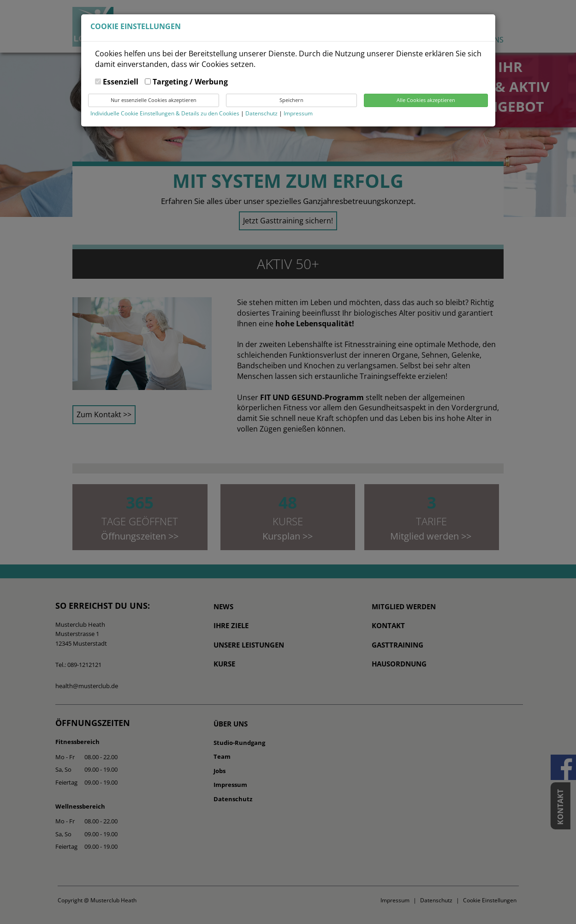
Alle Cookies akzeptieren (426, 100)
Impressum (298, 113)
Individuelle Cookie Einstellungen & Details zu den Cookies (165, 113)
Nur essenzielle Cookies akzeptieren (154, 100)
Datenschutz (262, 113)
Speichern (291, 100)
